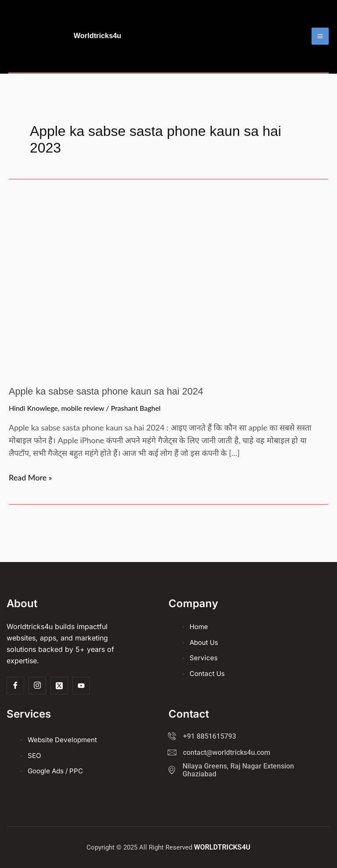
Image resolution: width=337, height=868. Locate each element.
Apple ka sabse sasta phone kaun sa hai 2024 (111, 421)
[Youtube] (81, 686)
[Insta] (37, 686)
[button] (299, 51)
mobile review (82, 438)
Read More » (30, 506)
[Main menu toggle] (320, 51)
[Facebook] (15, 686)
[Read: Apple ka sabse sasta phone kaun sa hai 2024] (167, 314)
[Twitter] (59, 686)
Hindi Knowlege (33, 438)
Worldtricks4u (130, 51)
